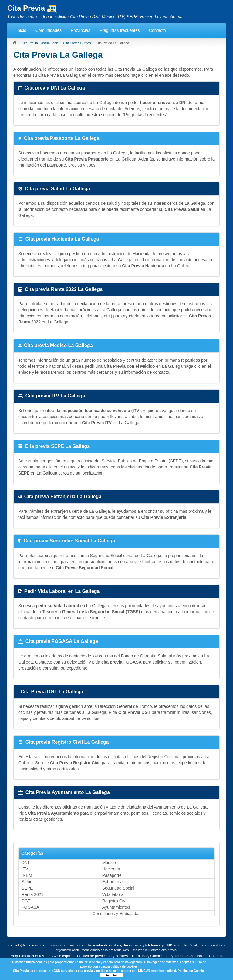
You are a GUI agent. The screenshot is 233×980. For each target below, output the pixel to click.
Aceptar (111, 975)
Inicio (21, 30)
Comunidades (49, 30)
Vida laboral (113, 894)
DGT (26, 901)
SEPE (27, 888)
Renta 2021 (32, 894)
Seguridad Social (118, 888)
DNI (25, 863)
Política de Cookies (192, 971)
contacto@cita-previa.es (26, 945)
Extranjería (113, 882)
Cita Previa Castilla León (40, 43)
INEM (27, 875)
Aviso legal (61, 956)
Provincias (81, 30)
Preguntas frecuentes (120, 30)
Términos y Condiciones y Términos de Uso (167, 956)
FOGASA (30, 907)
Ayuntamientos (116, 907)
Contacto (157, 30)
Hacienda (111, 869)
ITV (25, 869)
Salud (27, 882)
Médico (109, 863)
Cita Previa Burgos (77, 43)
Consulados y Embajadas (117, 914)
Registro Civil (115, 901)
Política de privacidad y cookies (102, 956)
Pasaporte (112, 875)
